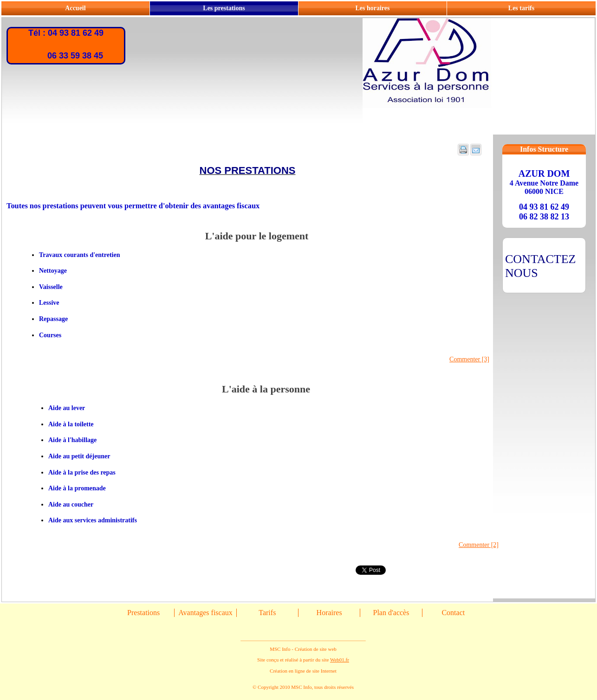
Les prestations (224, 8)
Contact (453, 613)
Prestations (143, 613)
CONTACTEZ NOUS (540, 266)
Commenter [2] (479, 545)
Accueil (75, 8)
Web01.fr (340, 660)
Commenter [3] (469, 359)
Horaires (329, 613)
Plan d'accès (391, 613)
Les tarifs (521, 8)
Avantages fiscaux (205, 613)
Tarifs (267, 613)
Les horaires (372, 8)
